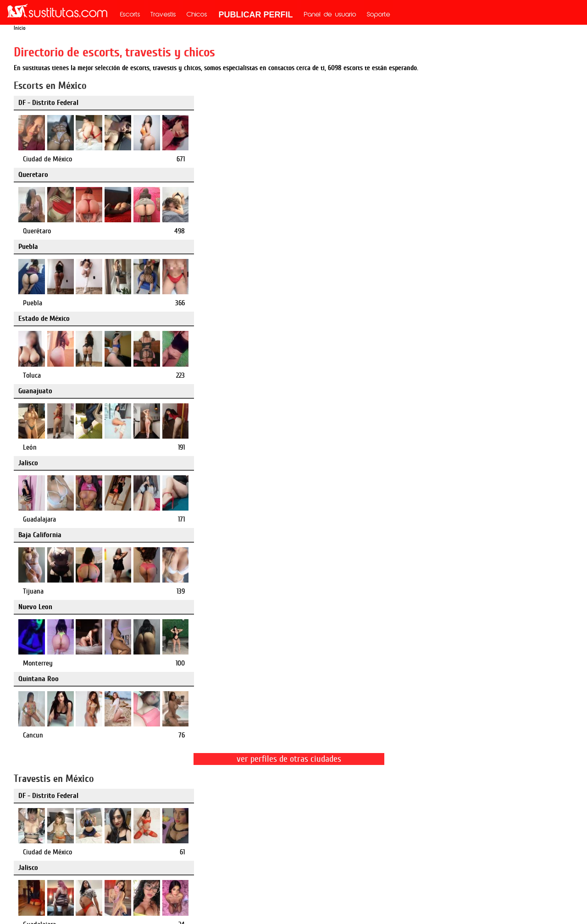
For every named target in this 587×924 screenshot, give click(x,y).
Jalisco (407, 175)
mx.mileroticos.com (334, 819)
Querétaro (226, 159)
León (219, 231)
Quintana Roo (418, 247)
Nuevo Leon (225, 247)
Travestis (163, 15)
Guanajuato (225, 175)
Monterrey (227, 303)
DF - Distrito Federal (48, 103)
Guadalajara (419, 231)
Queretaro (223, 103)
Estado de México (44, 175)
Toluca (32, 231)
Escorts (130, 15)
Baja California (40, 247)
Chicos (197, 15)
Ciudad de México (47, 159)
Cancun (412, 303)
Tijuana (33, 303)
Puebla (407, 103)
